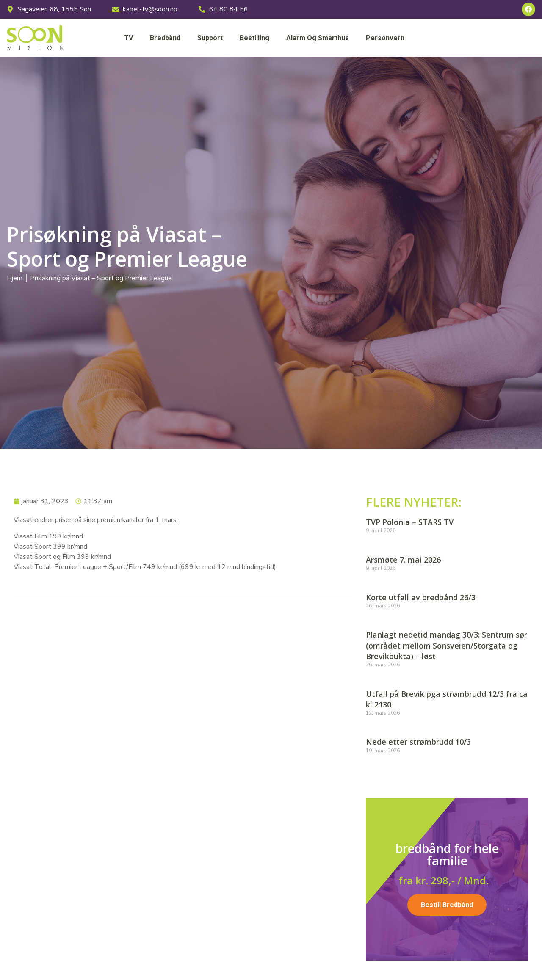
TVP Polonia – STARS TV (410, 522)
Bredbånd (165, 38)
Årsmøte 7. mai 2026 (403, 560)
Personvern (385, 38)
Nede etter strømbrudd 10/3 (418, 742)
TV (129, 38)
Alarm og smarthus (318, 38)
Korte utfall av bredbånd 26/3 (421, 597)
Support (210, 38)
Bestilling (254, 38)
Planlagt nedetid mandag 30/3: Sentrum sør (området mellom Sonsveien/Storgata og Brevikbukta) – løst (447, 645)
